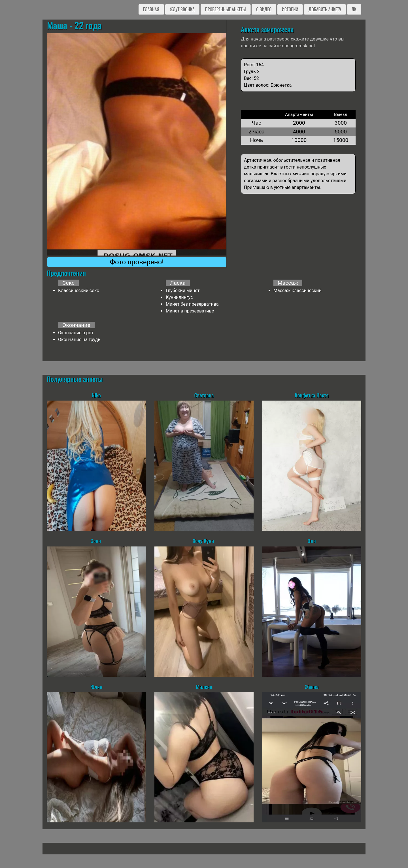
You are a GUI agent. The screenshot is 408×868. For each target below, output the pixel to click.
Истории (290, 9)
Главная (151, 9)
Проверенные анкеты (226, 9)
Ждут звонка (182, 9)
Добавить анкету (325, 9)
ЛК (354, 9)
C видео (264, 9)
